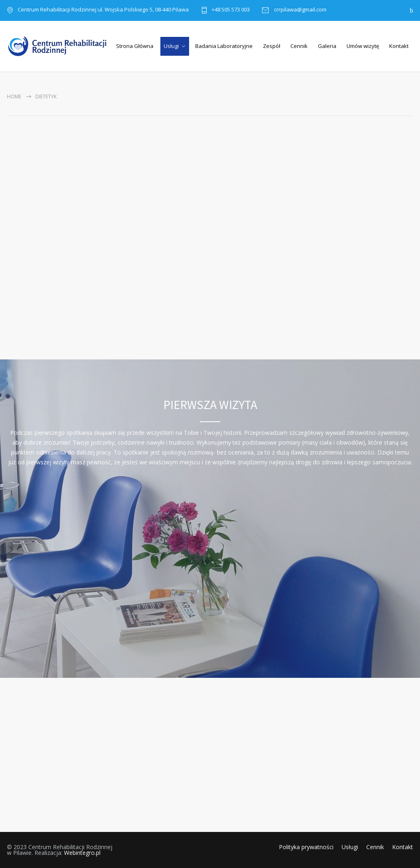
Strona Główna (135, 46)
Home (14, 97)
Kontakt (399, 46)
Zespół (272, 46)
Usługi (171, 46)
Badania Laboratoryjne (224, 46)
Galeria (327, 46)
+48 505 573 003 (231, 10)
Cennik (299, 46)
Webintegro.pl (82, 853)
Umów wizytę (363, 46)
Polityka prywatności (306, 847)
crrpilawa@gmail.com (300, 10)
